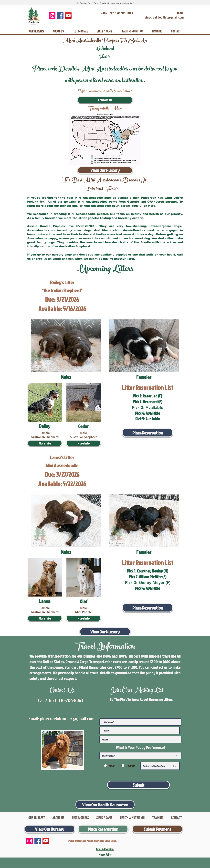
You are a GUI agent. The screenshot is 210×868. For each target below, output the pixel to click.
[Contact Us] (105, 100)
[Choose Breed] (140, 756)
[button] (83, 443)
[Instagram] (52, 15)
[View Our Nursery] (105, 170)
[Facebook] (60, 15)
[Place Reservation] (148, 433)
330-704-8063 (71, 700)
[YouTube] (68, 15)
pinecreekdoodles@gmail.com (67, 719)
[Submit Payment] (157, 829)
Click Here (147, 206)
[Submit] (138, 785)
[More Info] (45, 443)
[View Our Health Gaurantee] (105, 805)
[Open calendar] (175, 766)
